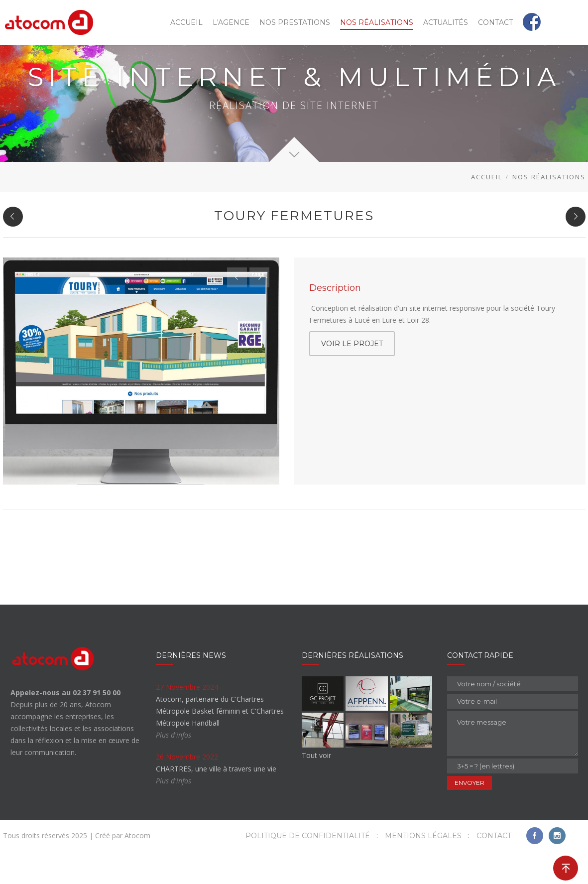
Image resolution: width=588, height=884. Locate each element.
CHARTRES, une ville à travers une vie (216, 801)
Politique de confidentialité (308, 868)
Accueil (487, 209)
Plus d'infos (174, 767)
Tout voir (316, 788)
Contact (494, 868)
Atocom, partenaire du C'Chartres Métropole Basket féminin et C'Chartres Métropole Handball (220, 743)
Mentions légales (423, 868)
